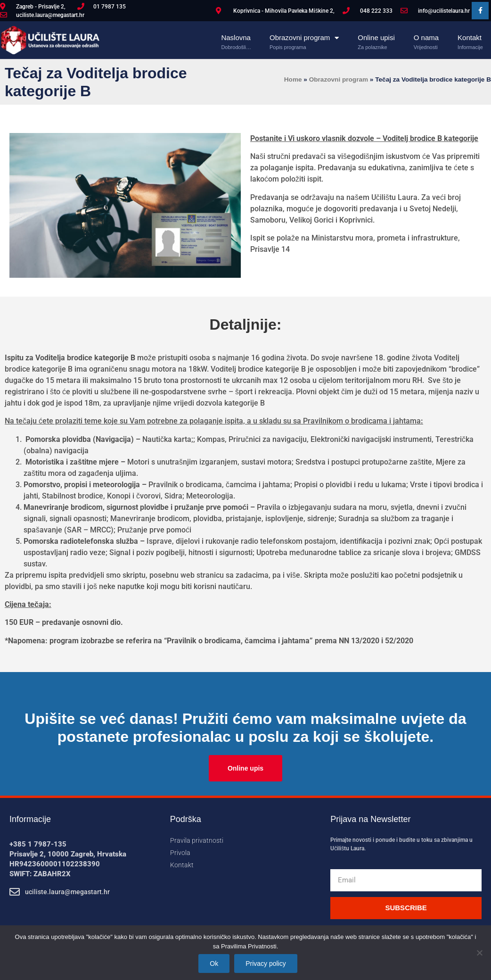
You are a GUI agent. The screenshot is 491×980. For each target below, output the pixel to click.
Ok (214, 963)
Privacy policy (266, 963)
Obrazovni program (304, 38)
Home (293, 79)
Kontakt (470, 38)
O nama (426, 38)
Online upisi (376, 38)
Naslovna (236, 38)
